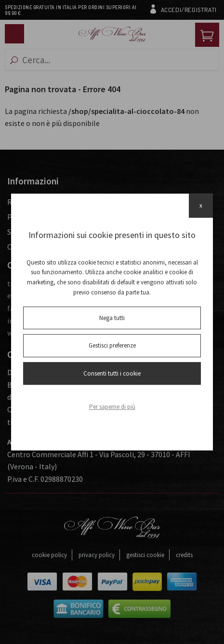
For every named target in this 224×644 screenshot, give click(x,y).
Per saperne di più (112, 407)
